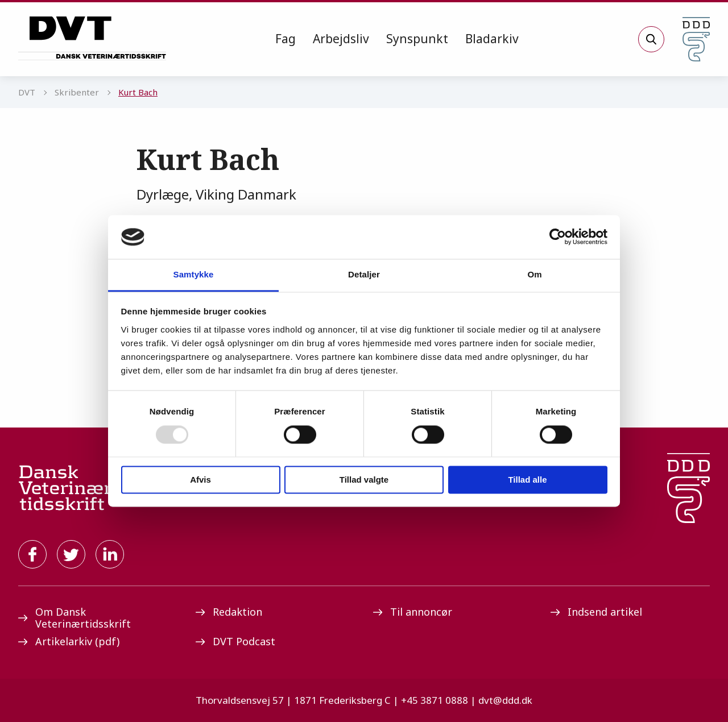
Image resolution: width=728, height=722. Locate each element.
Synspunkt (417, 39)
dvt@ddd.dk (505, 700)
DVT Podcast (235, 641)
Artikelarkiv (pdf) (69, 641)
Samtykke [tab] (194, 274)
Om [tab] (534, 274)
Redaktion (229, 612)
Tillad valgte (364, 480)
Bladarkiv (492, 39)
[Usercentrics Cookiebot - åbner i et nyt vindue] (558, 237)
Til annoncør (413, 612)
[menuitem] (286, 39)
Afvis (200, 480)
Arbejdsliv (341, 39)
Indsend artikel (596, 612)
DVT (27, 92)
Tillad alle (527, 480)
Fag (286, 39)
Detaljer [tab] (364, 274)
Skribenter (77, 92)
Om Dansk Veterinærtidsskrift (75, 618)
